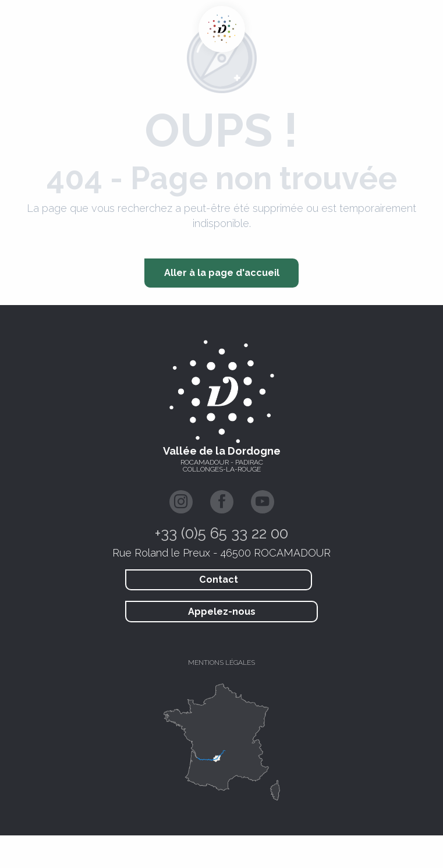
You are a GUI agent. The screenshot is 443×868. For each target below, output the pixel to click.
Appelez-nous (222, 612)
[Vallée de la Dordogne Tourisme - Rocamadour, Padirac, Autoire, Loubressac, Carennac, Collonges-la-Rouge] (222, 29)
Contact (219, 580)
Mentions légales (221, 662)
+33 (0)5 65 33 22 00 (221, 533)
